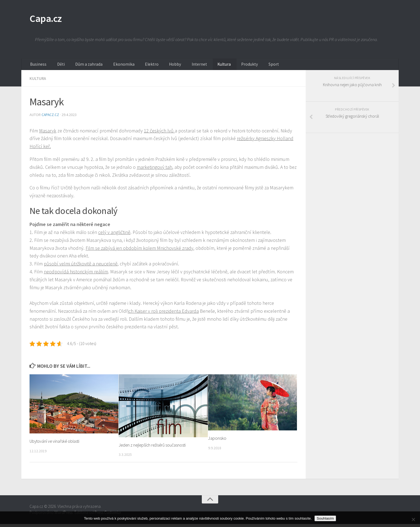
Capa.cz (48, 19)
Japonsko (217, 441)
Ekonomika (110, 67)
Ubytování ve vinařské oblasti (56, 444)
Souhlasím (325, 518)
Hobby (154, 67)
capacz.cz (51, 118)
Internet (175, 67)
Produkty (218, 67)
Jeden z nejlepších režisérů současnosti (155, 448)
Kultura (196, 67)
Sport (239, 67)
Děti (55, 67)
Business (37, 67)
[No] (413, 519)
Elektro (134, 67)
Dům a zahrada (80, 67)
